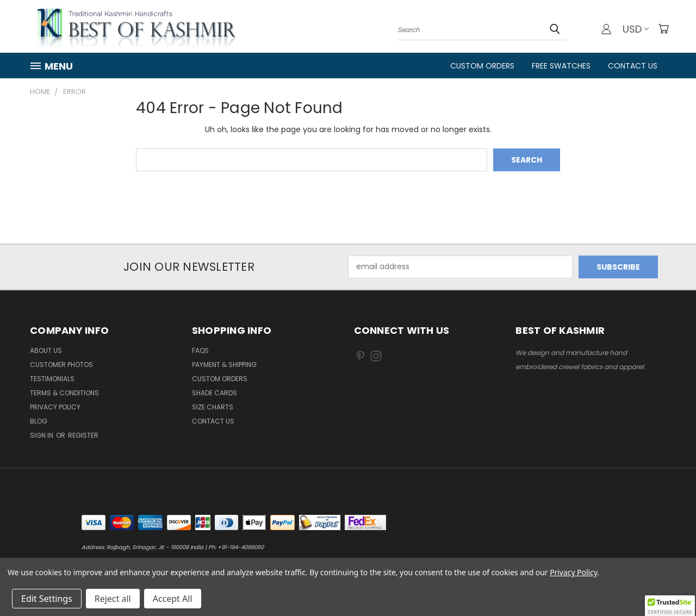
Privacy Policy (55, 407)
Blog (39, 421)
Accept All (173, 599)
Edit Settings (47, 599)
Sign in (42, 435)
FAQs (200, 350)
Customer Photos (61, 365)
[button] (670, 606)
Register (83, 435)
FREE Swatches (561, 66)
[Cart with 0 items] (663, 29)
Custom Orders (482, 66)
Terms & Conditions (64, 393)
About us (46, 350)
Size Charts (213, 407)
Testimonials (52, 379)
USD (636, 29)
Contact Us (633, 66)
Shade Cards (215, 393)
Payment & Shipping (224, 365)
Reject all (113, 599)
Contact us (213, 421)
